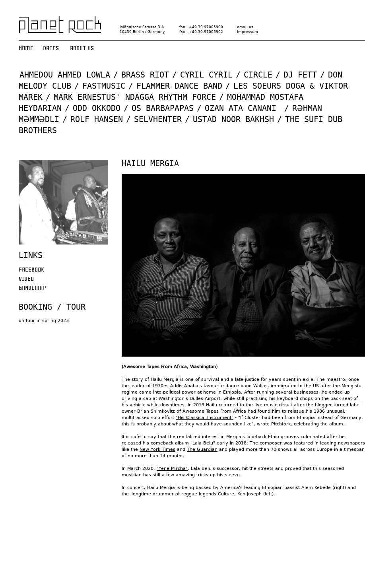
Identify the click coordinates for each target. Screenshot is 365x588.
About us (82, 48)
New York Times (157, 449)
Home (26, 48)
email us (245, 27)
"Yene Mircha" (172, 469)
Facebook (31, 270)
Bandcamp (32, 288)
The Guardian (202, 449)
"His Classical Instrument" (205, 418)
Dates (51, 48)
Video (26, 279)
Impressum (248, 32)
